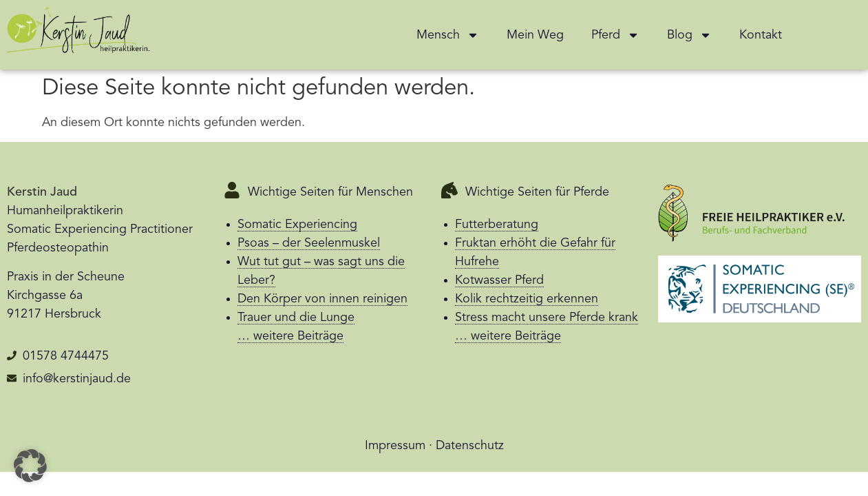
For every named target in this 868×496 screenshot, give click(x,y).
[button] (30, 466)
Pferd (615, 35)
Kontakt (761, 35)
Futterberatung (497, 225)
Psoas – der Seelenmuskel (309, 243)
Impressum (395, 446)
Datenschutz (470, 446)
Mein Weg (535, 35)
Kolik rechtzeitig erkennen (527, 299)
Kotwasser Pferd (499, 280)
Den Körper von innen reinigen (322, 299)
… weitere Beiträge (290, 336)
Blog (689, 35)
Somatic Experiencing (297, 225)
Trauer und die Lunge (296, 318)
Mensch (448, 35)
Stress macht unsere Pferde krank (547, 318)
